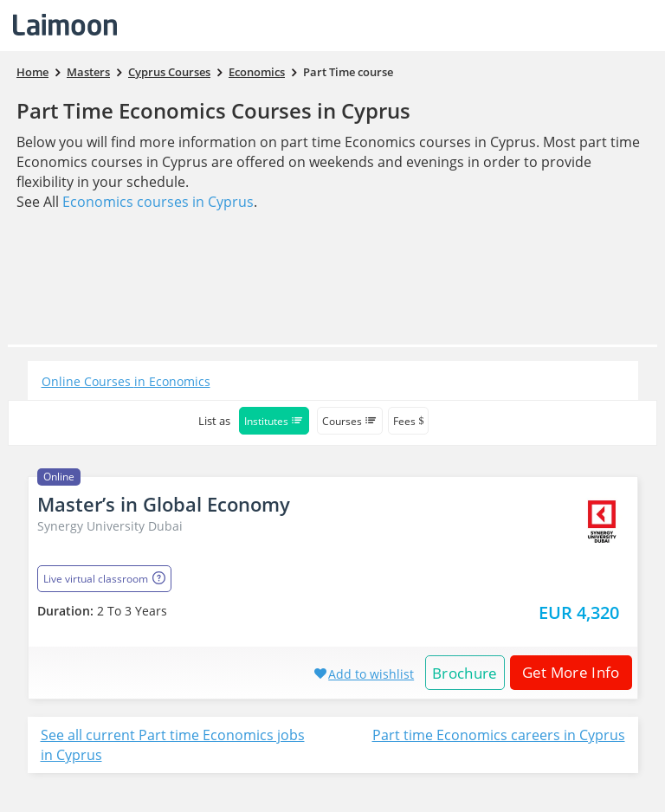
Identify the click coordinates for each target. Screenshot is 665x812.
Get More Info (565, 672)
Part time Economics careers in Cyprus (499, 735)
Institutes (274, 421)
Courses (350, 421)
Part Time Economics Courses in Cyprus (213, 110)
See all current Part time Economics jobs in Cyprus (173, 745)
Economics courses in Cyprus (158, 202)
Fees (408, 421)
